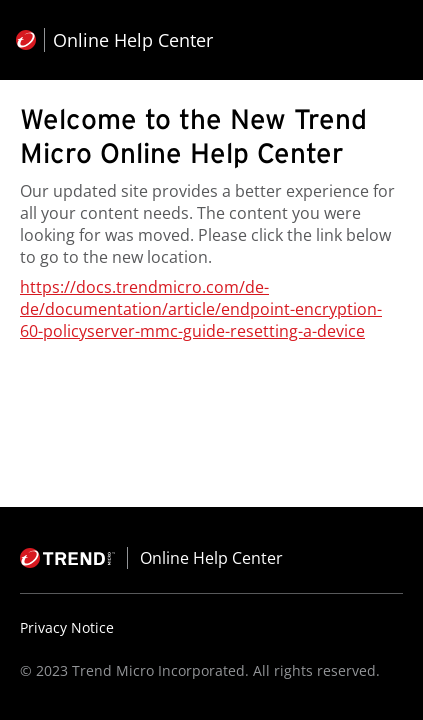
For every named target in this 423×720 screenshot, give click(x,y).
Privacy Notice (67, 627)
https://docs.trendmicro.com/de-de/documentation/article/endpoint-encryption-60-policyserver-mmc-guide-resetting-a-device (201, 309)
